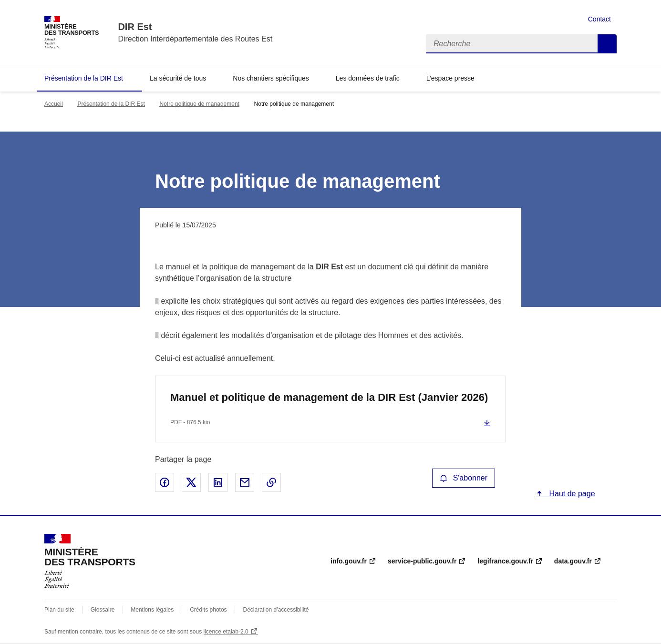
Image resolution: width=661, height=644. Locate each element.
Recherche (607, 44)
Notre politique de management (199, 104)
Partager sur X (191, 482)
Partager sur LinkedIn (218, 482)
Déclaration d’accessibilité (276, 610)
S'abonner (464, 478)
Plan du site (59, 610)
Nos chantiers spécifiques (271, 78)
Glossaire (103, 610)
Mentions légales (152, 610)
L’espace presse (450, 78)
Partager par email (245, 482)
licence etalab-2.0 (226, 632)
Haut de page (571, 494)
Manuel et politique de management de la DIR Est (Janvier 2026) (329, 397)
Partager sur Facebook (165, 482)
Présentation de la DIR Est (84, 78)
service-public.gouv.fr (422, 561)
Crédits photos (208, 610)
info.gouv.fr (349, 561)
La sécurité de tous (178, 78)
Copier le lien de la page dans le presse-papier (271, 482)
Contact (599, 19)
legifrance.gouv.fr (505, 561)
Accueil (54, 104)
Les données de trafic (368, 78)
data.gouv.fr (573, 561)
